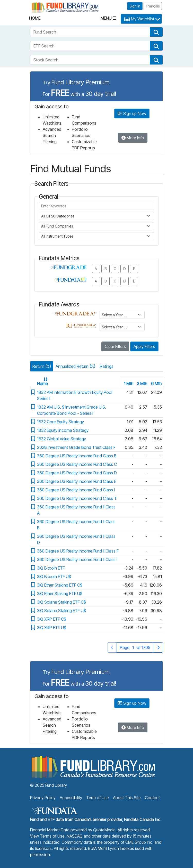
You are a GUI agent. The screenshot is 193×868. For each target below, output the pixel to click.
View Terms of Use (47, 836)
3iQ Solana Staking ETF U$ (62, 611)
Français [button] (153, 6)
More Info (133, 138)
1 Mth (129, 384)
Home (35, 18)
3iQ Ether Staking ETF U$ (60, 594)
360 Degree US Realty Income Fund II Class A (76, 510)
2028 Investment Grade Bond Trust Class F (76, 447)
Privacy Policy (43, 798)
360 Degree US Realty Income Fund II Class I (77, 559)
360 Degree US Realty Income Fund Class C (77, 464)
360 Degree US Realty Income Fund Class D (77, 473)
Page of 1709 (135, 647)
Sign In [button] (135, 6)
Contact (152, 798)
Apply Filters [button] (144, 346)
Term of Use (98, 798)
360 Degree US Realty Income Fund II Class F (78, 551)
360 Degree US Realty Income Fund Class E (77, 481)
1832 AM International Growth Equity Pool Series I (75, 395)
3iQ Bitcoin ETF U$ (54, 577)
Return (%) (42, 366)
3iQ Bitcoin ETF (51, 568)
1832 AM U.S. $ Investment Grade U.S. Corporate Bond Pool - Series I (72, 410)
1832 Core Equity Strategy (60, 422)
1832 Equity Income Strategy (63, 430)
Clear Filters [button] (115, 346)
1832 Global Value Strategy (62, 439)
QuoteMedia (104, 830)
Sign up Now (132, 113)
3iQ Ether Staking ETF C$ (60, 585)
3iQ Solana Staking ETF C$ (62, 602)
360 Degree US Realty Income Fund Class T (77, 498)
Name (42, 383)
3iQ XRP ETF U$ (52, 628)
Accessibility (71, 798)
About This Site (127, 798)
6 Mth (156, 384)
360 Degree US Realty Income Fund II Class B (76, 525)
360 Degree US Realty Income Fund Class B (77, 456)
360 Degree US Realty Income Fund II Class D (76, 539)
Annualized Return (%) (75, 366)
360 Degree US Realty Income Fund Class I (76, 490)
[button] (156, 32)
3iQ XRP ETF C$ (52, 619)
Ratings (107, 366)
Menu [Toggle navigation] (108, 18)
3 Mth (142, 384)
